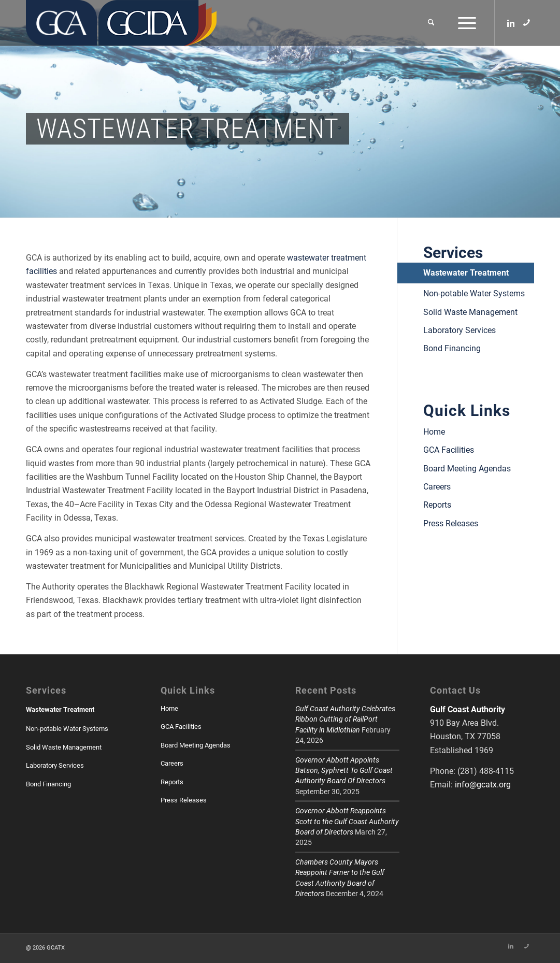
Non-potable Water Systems (474, 293)
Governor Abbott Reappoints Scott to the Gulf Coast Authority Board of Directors (347, 821)
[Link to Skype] (526, 22)
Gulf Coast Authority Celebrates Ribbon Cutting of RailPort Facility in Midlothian (345, 719)
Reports (437, 505)
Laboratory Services (460, 330)
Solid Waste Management (470, 312)
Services (453, 253)
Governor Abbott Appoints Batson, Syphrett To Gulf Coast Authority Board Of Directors (344, 771)
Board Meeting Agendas (467, 469)
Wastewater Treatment (466, 273)
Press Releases (451, 523)
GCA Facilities (449, 450)
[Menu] (464, 23)
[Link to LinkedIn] (511, 22)
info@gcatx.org (483, 785)
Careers (437, 487)
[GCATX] (61, 23)
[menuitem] (431, 23)
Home (434, 432)
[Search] (431, 23)
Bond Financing (452, 348)
